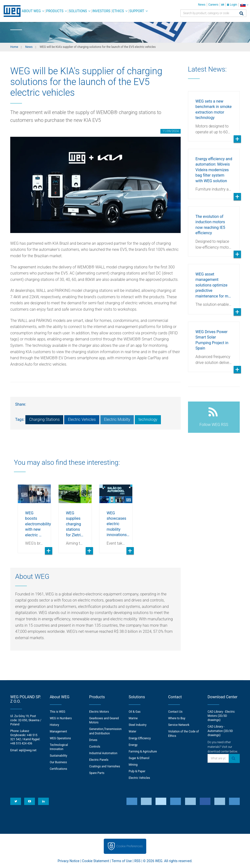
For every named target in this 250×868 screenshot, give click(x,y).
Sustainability (59, 756)
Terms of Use (122, 861)
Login (232, 5)
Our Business (58, 762)
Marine (133, 718)
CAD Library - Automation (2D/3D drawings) (220, 731)
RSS (137, 861)
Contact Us (175, 712)
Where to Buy (177, 718)
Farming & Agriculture (143, 752)
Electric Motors (99, 712)
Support (137, 11)
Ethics (118, 11)
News (202, 5)
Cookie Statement (96, 861)
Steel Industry (138, 725)
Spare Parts (97, 773)
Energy (133, 745)
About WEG (31, 11)
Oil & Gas (135, 712)
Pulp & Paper (137, 771)
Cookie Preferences (130, 846)
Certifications (58, 769)
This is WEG (58, 712)
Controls (95, 747)
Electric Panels (99, 760)
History (54, 725)
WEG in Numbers (61, 718)
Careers (213, 5)
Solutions (78, 11)
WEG (10, 11)
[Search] (241, 14)
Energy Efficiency (140, 738)
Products (55, 11)
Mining (133, 765)
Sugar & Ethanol (139, 758)
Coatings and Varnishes (104, 766)
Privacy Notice (68, 861)
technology (148, 419)
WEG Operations (60, 738)
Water (132, 731)
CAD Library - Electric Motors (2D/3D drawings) (221, 716)
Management (58, 731)
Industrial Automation (103, 753)
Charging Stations (44, 419)
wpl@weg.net (28, 750)
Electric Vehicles (82, 419)
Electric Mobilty (117, 419)
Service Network (179, 725)
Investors (101, 11)
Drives (93, 740)
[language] (244, 5)
